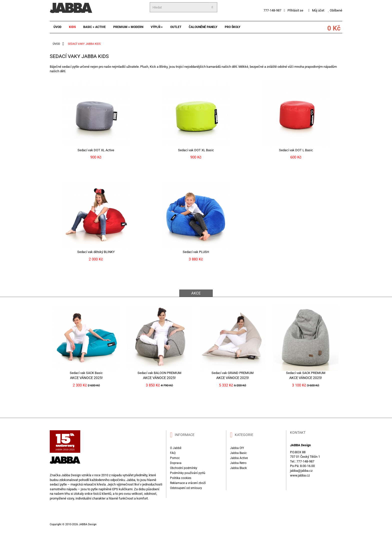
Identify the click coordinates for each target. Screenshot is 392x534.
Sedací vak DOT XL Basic (196, 150)
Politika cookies (181, 478)
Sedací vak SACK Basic (86, 373)
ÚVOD (56, 44)
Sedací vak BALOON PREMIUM (159, 373)
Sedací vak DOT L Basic (296, 150)
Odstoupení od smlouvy (186, 488)
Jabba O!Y (237, 448)
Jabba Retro (238, 463)
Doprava (176, 463)
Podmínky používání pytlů (188, 473)
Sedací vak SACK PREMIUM (306, 373)
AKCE (196, 293)
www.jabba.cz (300, 475)
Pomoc (175, 458)
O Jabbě (176, 448)
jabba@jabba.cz (301, 471)
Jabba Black (238, 468)
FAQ (173, 453)
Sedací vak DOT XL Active (96, 150)
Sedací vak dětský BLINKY (96, 252)
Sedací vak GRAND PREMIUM (232, 373)
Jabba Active (239, 458)
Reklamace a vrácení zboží (188, 483)
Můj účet (316, 10)
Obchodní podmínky (184, 468)
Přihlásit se (293, 10)
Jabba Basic (238, 453)
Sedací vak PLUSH (196, 252)
